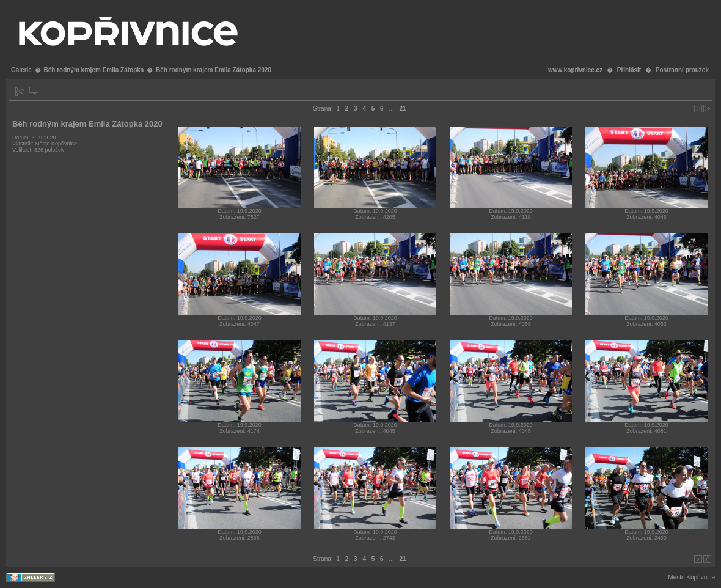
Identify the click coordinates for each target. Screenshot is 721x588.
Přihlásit (629, 70)
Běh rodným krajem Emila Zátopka (93, 70)
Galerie (21, 70)
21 (403, 108)
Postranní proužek (682, 70)
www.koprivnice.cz (575, 70)
